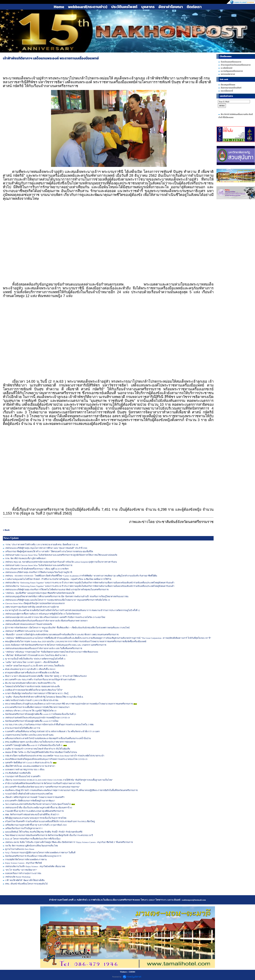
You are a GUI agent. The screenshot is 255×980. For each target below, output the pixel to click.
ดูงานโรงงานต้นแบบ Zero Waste (20, 849)
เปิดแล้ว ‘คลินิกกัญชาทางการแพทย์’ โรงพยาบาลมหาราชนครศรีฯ (35, 797)
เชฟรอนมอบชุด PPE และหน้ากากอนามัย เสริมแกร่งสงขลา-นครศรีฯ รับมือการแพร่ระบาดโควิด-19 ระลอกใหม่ (55, 617)
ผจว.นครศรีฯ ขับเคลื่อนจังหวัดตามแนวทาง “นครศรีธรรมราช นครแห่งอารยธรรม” (42, 787)
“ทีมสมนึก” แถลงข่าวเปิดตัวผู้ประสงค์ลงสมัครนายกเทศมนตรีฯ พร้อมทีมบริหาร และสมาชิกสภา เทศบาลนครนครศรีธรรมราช (62, 634)
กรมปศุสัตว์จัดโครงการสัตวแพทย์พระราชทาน (26, 859)
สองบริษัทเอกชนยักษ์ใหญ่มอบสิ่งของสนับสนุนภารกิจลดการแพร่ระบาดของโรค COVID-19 (46, 759)
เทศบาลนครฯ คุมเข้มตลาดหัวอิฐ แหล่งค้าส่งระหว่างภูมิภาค (32, 607)
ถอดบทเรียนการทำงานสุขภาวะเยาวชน (23, 873)
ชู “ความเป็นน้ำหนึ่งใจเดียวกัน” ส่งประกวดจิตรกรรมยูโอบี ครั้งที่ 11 (35, 659)
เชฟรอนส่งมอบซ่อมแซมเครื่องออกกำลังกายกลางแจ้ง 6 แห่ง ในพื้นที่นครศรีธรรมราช (44, 648)
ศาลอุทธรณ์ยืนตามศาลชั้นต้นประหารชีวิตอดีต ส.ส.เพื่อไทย (32, 673)
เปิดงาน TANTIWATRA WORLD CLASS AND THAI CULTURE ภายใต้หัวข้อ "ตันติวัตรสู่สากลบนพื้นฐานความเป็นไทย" (59, 780)
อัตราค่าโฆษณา (171, 7)
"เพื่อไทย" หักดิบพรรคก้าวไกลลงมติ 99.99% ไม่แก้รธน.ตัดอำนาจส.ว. (36, 655)
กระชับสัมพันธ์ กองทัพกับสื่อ (18, 773)
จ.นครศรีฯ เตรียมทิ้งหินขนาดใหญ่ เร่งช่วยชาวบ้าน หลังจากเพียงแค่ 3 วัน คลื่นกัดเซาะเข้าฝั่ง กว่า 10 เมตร (52, 731)
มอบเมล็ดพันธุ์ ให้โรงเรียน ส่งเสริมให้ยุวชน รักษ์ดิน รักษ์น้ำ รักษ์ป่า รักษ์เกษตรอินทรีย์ (44, 832)
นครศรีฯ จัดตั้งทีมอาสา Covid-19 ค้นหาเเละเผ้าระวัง (29, 763)
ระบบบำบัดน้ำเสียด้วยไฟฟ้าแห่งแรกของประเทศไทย (29, 794)
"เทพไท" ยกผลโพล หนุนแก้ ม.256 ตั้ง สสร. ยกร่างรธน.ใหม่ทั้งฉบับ (35, 666)
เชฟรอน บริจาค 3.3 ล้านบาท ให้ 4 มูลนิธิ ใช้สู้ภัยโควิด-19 (31, 711)
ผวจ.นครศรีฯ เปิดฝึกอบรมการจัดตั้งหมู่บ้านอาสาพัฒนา (30, 801)
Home (59, 7)
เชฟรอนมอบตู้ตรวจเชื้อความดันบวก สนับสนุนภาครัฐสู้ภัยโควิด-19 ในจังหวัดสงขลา (43, 614)
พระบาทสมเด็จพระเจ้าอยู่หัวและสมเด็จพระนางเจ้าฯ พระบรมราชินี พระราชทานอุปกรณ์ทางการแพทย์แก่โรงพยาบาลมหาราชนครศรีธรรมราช (69, 704)
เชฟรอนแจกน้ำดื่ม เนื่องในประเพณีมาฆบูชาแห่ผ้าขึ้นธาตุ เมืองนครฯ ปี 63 (39, 808)
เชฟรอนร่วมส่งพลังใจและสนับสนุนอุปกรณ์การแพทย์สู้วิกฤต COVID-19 (37, 718)
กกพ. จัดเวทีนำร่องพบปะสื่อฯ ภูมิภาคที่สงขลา (26, 558)
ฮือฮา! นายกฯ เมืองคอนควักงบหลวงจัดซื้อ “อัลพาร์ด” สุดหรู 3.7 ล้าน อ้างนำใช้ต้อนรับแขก (46, 676)
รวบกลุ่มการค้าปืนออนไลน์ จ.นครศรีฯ (23, 776)
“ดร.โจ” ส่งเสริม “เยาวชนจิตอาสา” (21, 870)
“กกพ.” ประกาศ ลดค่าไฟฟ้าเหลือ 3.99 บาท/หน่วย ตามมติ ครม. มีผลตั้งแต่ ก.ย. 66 (42, 545)
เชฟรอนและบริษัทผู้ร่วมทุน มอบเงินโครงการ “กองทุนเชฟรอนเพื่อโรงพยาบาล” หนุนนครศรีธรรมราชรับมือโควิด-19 (58, 600)
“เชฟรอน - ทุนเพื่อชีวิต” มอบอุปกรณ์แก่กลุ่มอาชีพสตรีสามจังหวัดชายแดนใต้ (40, 593)
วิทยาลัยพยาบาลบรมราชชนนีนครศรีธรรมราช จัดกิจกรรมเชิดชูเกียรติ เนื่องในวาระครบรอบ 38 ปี (49, 835)
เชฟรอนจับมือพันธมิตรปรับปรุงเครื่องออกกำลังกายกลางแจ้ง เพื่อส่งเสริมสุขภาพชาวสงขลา (46, 621)
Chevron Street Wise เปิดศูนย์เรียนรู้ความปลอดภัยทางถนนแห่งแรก (35, 603)
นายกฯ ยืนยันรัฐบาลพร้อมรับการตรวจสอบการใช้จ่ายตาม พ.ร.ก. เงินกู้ (37, 693)
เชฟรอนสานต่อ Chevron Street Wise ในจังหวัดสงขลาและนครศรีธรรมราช (39, 565)
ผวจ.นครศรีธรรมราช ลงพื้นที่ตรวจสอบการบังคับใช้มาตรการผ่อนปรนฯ (37, 707)
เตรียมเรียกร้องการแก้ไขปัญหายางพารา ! (24, 828)
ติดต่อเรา (194, 7)
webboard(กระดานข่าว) (88, 7)
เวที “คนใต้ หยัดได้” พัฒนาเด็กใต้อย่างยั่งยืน (25, 880)
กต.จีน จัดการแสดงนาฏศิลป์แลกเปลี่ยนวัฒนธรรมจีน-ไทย (31, 846)
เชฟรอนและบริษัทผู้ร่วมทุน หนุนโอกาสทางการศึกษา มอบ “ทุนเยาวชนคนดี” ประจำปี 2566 (46, 548)
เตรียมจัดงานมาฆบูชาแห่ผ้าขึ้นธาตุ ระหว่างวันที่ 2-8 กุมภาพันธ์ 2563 (36, 825)
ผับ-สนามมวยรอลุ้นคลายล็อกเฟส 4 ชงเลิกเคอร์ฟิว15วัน (30, 683)
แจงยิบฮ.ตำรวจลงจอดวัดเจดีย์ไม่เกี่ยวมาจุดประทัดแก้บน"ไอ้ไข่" (34, 690)
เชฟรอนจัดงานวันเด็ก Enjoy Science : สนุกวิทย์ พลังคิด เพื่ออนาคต (35, 866)
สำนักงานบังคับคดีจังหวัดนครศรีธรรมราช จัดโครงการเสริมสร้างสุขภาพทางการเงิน (43, 783)
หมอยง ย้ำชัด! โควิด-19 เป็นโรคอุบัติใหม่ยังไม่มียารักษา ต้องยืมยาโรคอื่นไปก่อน (41, 752)
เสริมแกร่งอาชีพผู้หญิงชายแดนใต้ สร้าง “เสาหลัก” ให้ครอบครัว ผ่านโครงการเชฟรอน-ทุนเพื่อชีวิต (49, 551)
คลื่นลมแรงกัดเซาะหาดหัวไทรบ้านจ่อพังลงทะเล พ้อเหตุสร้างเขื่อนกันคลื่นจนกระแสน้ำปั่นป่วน (48, 738)
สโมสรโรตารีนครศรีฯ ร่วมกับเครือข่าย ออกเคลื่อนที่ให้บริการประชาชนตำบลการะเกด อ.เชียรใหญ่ (50, 821)
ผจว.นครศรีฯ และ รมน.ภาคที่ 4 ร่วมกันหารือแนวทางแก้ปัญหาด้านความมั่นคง (40, 679)
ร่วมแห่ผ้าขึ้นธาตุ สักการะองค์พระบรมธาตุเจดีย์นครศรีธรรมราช (34, 811)
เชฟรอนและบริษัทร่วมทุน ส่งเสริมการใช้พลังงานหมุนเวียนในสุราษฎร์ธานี (39, 572)
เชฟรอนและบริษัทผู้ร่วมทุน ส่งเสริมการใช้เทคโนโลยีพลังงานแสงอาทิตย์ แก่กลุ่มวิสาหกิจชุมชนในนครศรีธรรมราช (57, 589)
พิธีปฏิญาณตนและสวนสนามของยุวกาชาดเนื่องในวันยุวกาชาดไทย (36, 818)
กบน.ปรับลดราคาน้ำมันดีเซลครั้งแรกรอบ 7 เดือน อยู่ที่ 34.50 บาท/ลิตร (37, 569)
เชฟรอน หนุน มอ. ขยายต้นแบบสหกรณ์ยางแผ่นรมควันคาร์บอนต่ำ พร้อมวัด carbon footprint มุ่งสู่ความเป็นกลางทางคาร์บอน (61, 562)
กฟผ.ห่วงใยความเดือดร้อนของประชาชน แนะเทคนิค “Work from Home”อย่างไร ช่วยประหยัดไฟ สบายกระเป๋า (55, 756)
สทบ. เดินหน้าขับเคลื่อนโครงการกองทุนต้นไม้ (26, 884)
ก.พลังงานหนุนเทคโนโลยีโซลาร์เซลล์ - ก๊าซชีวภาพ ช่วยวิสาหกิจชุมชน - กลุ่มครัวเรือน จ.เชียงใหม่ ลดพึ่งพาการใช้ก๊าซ (58, 579)
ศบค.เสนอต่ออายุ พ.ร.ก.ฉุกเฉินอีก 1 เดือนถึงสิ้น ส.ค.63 (30, 669)
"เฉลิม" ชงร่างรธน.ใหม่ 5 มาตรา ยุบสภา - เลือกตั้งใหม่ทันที (32, 662)
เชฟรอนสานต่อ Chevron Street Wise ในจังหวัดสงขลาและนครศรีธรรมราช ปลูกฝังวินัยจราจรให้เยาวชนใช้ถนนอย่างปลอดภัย (61, 555)
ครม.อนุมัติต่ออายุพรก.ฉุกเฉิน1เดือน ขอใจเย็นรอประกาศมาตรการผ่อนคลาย (40, 742)
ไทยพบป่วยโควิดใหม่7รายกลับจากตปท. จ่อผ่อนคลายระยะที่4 (33, 686)
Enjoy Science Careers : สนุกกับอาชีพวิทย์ (23, 863)
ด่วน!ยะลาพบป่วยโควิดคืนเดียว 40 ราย (23, 728)
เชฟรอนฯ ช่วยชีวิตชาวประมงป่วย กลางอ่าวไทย (27, 631)
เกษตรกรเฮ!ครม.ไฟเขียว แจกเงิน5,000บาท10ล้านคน (29, 735)
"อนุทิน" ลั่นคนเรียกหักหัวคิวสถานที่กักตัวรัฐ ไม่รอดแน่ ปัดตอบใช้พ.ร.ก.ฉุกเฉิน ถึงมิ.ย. (44, 697)
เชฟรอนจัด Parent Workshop (18, 877)
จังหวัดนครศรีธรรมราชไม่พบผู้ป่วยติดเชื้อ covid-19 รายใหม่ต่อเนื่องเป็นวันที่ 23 (41, 714)
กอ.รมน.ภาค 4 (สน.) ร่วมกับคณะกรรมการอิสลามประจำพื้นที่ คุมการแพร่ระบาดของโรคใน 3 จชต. (50, 724)
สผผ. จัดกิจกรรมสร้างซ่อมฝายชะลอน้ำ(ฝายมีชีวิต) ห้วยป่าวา (32, 814)
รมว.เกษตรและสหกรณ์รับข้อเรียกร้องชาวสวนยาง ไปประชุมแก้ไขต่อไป (38, 804)
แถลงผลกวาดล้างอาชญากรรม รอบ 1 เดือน (25, 769)
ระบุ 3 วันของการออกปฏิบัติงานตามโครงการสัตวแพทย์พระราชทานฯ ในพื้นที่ (40, 853)
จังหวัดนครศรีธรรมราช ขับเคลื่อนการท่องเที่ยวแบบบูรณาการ (33, 856)
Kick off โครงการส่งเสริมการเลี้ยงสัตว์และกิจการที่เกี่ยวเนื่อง (33, 839)
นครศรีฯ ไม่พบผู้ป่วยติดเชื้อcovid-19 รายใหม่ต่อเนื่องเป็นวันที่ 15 (34, 745)
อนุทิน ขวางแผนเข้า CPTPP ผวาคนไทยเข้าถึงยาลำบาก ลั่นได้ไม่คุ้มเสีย (38, 749)
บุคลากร (148, 7)
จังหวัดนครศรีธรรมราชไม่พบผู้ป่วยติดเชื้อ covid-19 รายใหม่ (32, 721)
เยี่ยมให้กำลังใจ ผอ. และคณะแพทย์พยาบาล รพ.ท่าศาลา (30, 766)
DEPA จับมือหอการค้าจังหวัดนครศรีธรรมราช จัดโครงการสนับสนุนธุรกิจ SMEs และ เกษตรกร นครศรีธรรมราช (56, 645)
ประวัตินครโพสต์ (124, 7)
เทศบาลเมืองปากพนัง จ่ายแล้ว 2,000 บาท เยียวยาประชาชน (32, 700)
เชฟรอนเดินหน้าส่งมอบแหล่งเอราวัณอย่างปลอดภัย (29, 624)
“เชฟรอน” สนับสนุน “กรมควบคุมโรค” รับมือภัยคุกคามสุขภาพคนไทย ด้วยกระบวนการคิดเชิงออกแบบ (52, 652)
